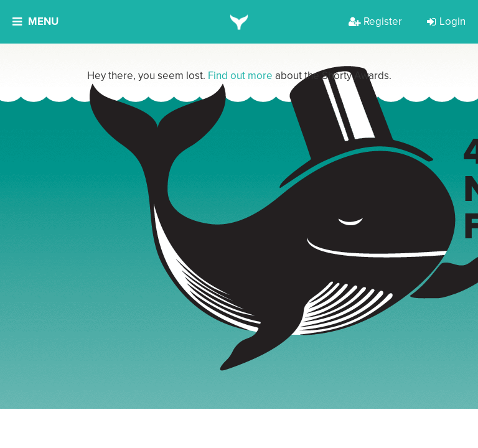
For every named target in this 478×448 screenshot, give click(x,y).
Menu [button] (35, 21)
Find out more (240, 76)
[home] (239, 22)
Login (446, 21)
